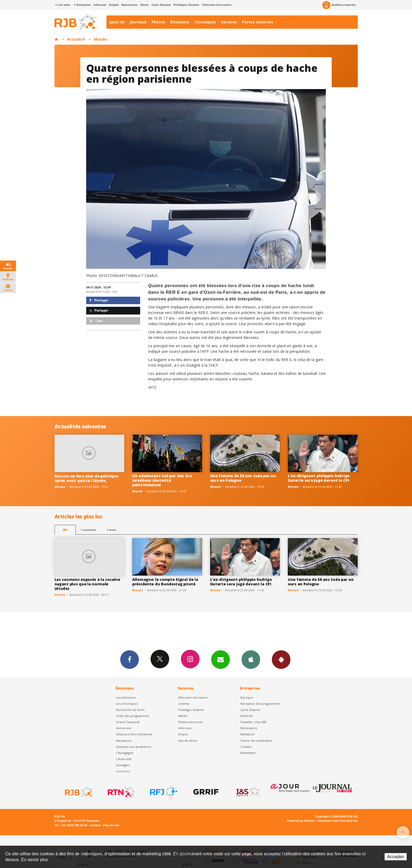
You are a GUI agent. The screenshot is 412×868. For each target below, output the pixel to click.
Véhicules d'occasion (217, 5)
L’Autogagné (125, 753)
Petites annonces (190, 722)
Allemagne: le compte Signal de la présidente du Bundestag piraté (165, 582)
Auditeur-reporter (339, 5)
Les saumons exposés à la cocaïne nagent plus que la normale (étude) (87, 584)
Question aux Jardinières (134, 747)
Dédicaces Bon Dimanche (134, 734)
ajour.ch (117, 22)
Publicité (247, 716)
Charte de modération (256, 741)
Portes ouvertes (258, 22)
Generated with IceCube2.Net (338, 821)
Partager (99, 300)
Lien (96, 321)
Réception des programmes (260, 704)
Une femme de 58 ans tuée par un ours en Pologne (243, 478)
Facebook (130, 659)
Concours (123, 771)
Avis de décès (188, 741)
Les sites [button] (63, 5)
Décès (144, 5)
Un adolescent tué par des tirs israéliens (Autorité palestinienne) (162, 480)
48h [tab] (65, 530)
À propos (247, 697)
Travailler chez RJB (253, 722)
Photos (158, 22)
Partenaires (249, 728)
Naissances (129, 5)
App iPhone (251, 659)
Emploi (114, 5)
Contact (246, 747)
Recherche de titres (130, 710)
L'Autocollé (124, 759)
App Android (281, 659)
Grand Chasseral (128, 722)
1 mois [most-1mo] (111, 530)
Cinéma (184, 704)
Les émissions (126, 697)
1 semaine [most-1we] (88, 530)
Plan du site (111, 825)
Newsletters (220, 659)
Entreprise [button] (82, 5)
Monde (100, 39)
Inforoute (100, 5)
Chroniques (205, 22)
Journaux (138, 22)
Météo (183, 716)
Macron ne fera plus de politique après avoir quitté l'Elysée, (86, 478)
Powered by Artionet (301, 821)
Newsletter (248, 753)
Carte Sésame (161, 5)
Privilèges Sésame (186, 5)
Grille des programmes (133, 716)
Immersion (124, 728)
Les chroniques (127, 704)
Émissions (180, 22)
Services (229, 22)
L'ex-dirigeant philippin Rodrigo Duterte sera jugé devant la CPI (319, 478)
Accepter (396, 857)
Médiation (248, 734)
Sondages (123, 765)
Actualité (76, 39)
